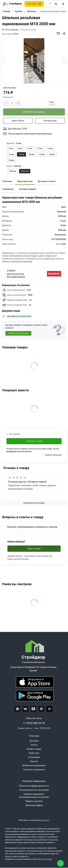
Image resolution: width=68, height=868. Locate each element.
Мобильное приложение (34, 765)
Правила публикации (53, 455)
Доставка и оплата (47, 181)
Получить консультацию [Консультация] (18, 333)
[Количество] (12, 104)
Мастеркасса (44, 820)
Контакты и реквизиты (34, 770)
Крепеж (19, 11)
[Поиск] (56, 4)
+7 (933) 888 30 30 (34, 723)
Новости (34, 761)
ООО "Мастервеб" (45, 859)
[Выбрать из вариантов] (11, 148)
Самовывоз (8, 189)
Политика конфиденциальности (34, 786)
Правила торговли (34, 801)
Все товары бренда (16, 277)
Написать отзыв (34, 441)
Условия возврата (28, 189)
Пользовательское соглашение (34, 790)
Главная (6, 11)
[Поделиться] (64, 34)
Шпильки (31, 11)
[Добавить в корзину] (34, 112)
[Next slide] (64, 61)
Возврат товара (34, 749)
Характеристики (25, 181)
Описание (7, 181)
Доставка (34, 741)
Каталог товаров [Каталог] (32, 4)
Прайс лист (34, 753)
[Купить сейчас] (18, 121)
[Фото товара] (34, 61)
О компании (34, 757)
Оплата (34, 745)
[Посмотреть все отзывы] (34, 503)
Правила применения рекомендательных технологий (34, 796)
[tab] (29, 79)
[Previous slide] (4, 61)
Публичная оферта (34, 805)
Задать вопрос (34, 549)
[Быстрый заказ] (50, 121)
